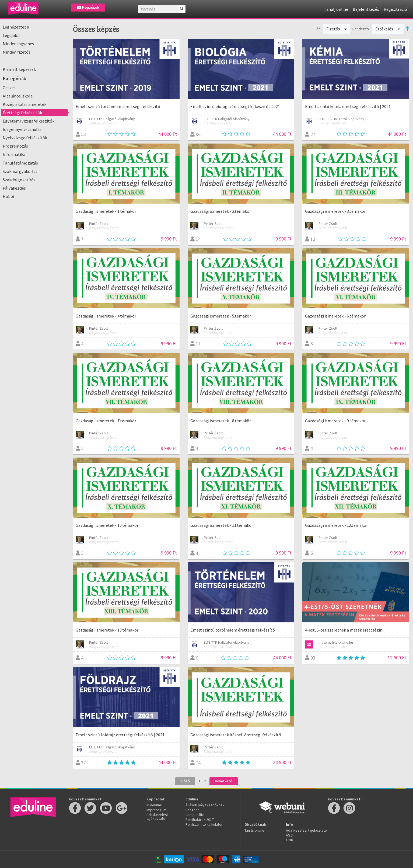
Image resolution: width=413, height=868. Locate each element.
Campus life (195, 815)
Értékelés (388, 29)
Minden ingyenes (18, 44)
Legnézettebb (16, 27)
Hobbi (8, 196)
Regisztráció (395, 9)
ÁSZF (290, 835)
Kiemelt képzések (19, 69)
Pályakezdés (14, 188)
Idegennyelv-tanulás (22, 129)
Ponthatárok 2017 (200, 820)
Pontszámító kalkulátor (204, 824)
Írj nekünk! (155, 805)
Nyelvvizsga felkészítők (25, 138)
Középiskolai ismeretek (24, 104)
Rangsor (192, 810)
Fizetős (337, 29)
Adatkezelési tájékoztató (157, 817)
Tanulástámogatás (20, 163)
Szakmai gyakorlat (20, 171)
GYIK (290, 840)
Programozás (15, 146)
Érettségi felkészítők (22, 113)
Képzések (88, 7)
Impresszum (156, 810)
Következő (224, 781)
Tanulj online (336, 9)
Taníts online (254, 830)
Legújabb (11, 35)
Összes (9, 88)
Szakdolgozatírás (19, 180)
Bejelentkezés (366, 9)
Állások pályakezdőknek (205, 805)
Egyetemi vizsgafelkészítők (29, 121)
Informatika (14, 154)
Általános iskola (18, 96)
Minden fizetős (17, 52)
